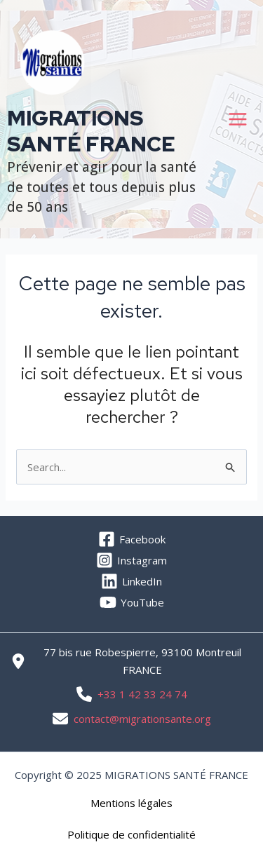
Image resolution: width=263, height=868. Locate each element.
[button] (131, 803)
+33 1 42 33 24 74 (142, 694)
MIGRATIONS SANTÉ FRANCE (91, 131)
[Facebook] (131, 539)
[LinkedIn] (131, 581)
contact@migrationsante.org (142, 719)
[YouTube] (131, 602)
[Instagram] (131, 560)
